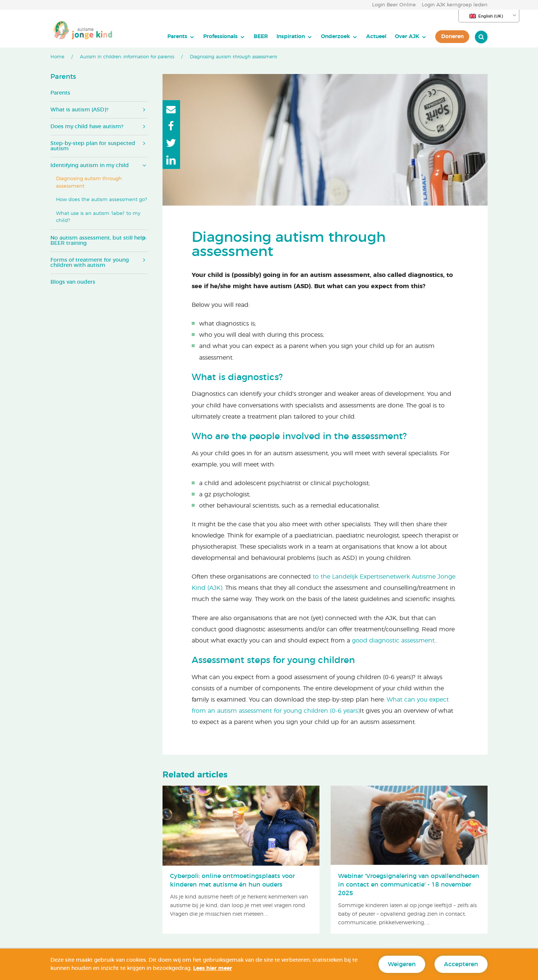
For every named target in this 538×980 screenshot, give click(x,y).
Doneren (452, 36)
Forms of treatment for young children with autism (90, 263)
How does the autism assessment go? (102, 200)
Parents (177, 36)
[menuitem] (181, 37)
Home (57, 57)
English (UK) (486, 16)
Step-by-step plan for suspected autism (93, 146)
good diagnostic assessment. (394, 641)
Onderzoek (336, 36)
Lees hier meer (213, 968)
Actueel (376, 36)
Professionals (220, 36)
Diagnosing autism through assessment (89, 183)
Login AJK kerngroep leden (455, 5)
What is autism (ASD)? (79, 110)
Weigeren (402, 964)
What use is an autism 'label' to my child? (98, 217)
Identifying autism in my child (90, 166)
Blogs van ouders (73, 282)
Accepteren (461, 964)
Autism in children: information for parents (127, 57)
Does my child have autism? (87, 127)
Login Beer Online (394, 5)
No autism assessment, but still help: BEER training (99, 241)
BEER (261, 36)
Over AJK (407, 36)
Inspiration (291, 36)
